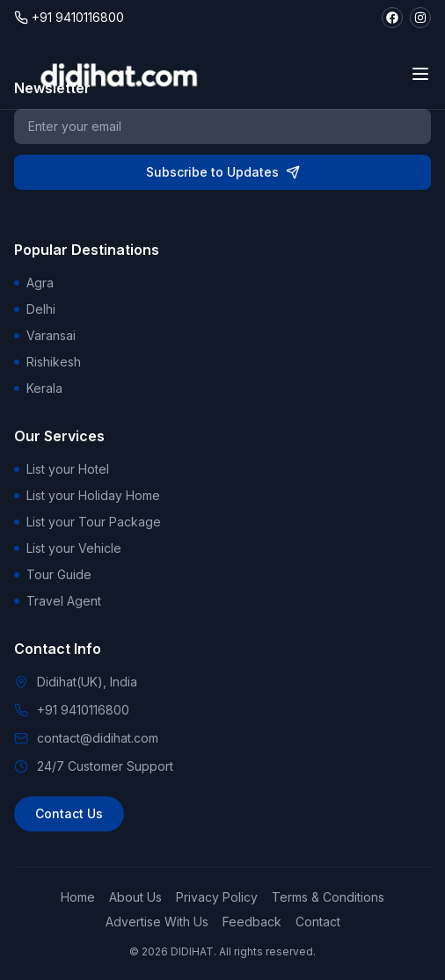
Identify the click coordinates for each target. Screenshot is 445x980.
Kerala (38, 388)
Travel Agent (58, 601)
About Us (135, 897)
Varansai (45, 335)
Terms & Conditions (328, 897)
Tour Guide (53, 574)
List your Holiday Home (87, 495)
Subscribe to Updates (223, 172)
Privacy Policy (217, 897)
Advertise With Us (157, 922)
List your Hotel (62, 469)
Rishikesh (47, 362)
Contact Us (69, 813)
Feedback (252, 922)
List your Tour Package (88, 522)
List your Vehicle (68, 548)
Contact (318, 922)
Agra (34, 283)
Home (78, 897)
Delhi (35, 309)
